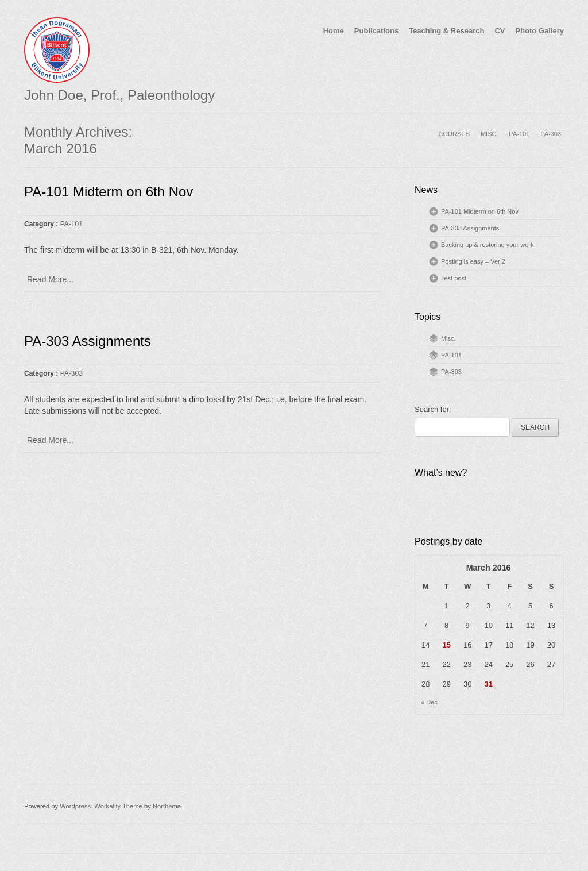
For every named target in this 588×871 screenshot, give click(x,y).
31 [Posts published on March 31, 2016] (488, 684)
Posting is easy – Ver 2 (473, 261)
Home (334, 31)
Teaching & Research (446, 31)
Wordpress (75, 806)
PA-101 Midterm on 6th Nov (109, 192)
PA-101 (519, 134)
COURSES (454, 134)
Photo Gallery (539, 31)
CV (500, 31)
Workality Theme (118, 806)
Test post (454, 278)
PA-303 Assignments (88, 341)
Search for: (433, 409)
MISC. (490, 134)
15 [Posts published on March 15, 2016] (446, 645)
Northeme (167, 806)
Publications (376, 31)
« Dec (429, 702)
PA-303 (551, 134)
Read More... (50, 279)
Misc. (448, 338)
